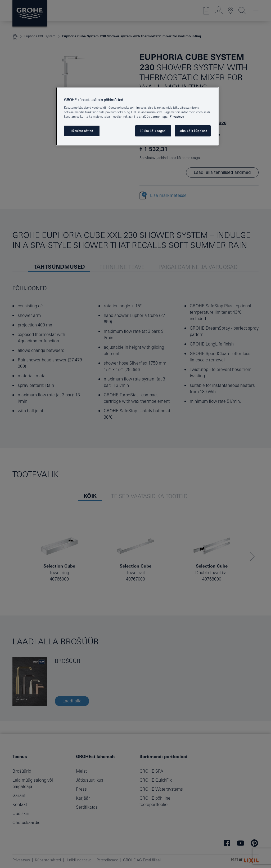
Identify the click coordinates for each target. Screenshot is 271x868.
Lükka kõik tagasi (153, 131)
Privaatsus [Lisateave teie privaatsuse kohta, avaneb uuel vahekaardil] (177, 116)
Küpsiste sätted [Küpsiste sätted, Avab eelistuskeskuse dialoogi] (82, 131)
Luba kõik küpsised (193, 131)
